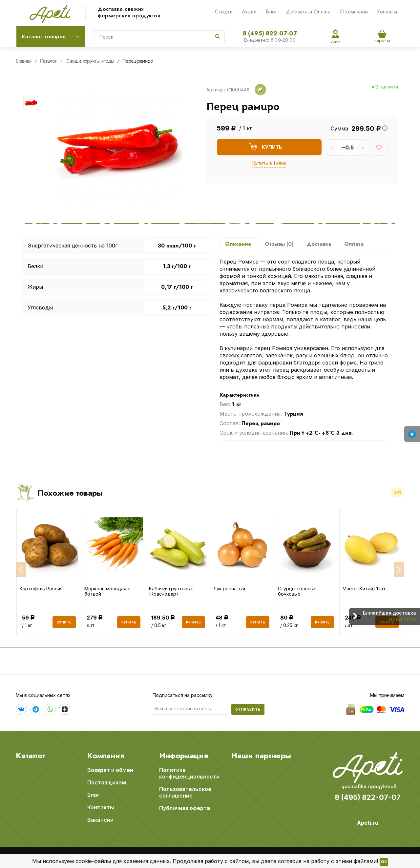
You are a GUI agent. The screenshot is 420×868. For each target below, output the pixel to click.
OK (384, 862)
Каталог (31, 756)
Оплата (354, 244)
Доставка (319, 244)
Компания (106, 756)
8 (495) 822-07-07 (270, 33)
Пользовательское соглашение (185, 792)
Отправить (248, 709)
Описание (238, 244)
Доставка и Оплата (308, 12)
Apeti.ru (368, 823)
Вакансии (100, 820)
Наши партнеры (261, 756)
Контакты (387, 12)
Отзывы (279, 244)
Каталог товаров (44, 37)
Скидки (224, 12)
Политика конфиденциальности (189, 773)
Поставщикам (107, 782)
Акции (249, 12)
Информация (184, 756)
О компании (354, 12)
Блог (271, 12)
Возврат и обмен (110, 770)
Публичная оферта (185, 808)
